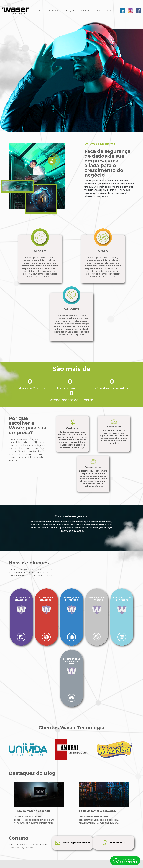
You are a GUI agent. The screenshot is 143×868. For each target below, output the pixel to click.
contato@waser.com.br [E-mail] (73, 843)
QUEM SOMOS (53, 11)
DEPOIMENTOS (86, 11)
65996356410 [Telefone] (114, 843)
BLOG (99, 11)
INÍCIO (41, 11)
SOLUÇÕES (70, 11)
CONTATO (109, 11)
